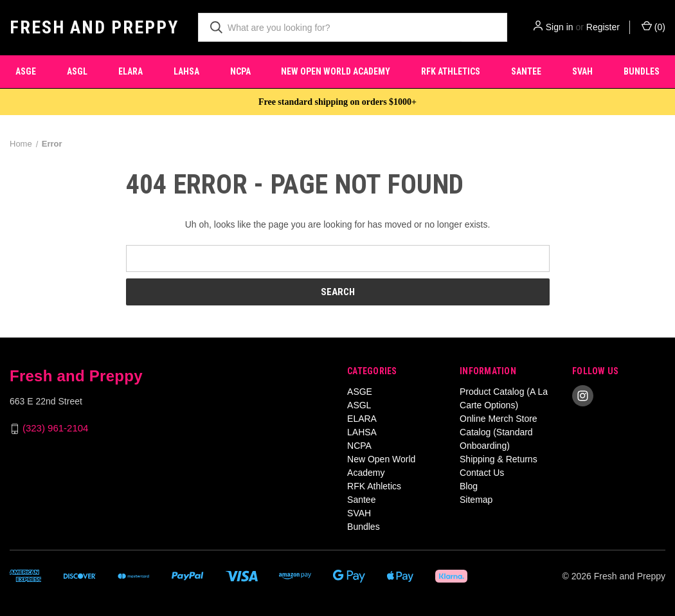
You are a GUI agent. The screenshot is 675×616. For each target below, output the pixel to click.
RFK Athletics (451, 71)
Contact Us (482, 473)
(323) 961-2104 (56, 429)
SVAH (582, 71)
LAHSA (186, 71)
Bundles (364, 527)
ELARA (130, 71)
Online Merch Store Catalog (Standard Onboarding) (499, 432)
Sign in (560, 27)
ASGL (77, 71)
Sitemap (476, 500)
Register (603, 27)
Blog (469, 486)
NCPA (240, 71)
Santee (526, 71)
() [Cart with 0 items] (653, 26)
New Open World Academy (336, 71)
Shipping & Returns (499, 459)
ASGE (26, 71)
